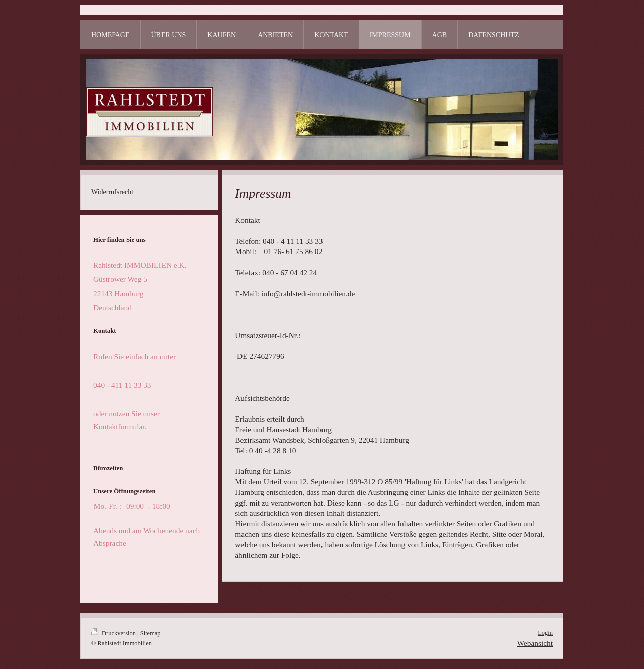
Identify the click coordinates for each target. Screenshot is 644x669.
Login (545, 633)
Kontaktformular (119, 426)
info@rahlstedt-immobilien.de (308, 294)
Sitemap (151, 633)
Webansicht (535, 643)
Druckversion (114, 633)
